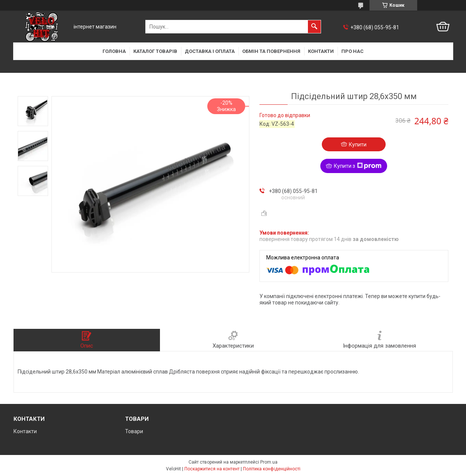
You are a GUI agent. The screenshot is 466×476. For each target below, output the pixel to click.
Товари (134, 431)
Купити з (358, 166)
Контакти (321, 51)
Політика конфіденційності (272, 469)
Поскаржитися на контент (212, 469)
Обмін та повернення (271, 51)
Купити (358, 145)
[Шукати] (314, 27)
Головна (114, 51)
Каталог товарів (155, 51)
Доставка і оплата (210, 51)
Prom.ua (269, 462)
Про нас (352, 51)
